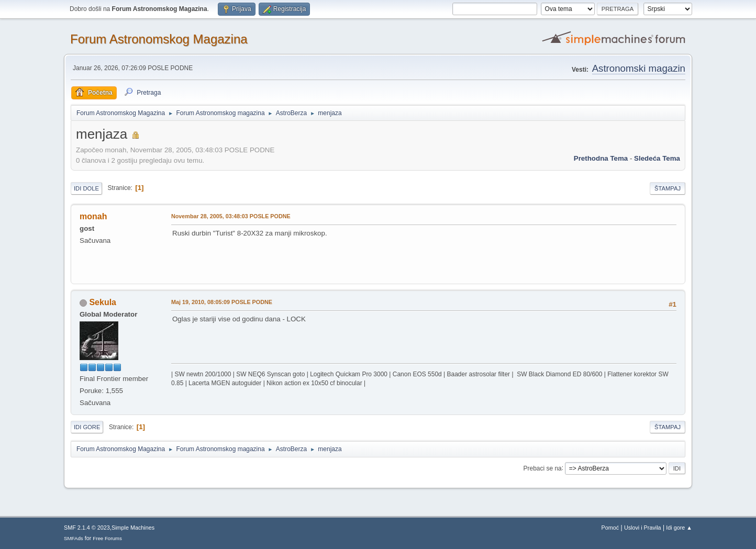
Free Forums (107, 538)
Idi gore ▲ (679, 528)
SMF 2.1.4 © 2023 (87, 528)
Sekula (103, 302)
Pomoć (610, 528)
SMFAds (74, 538)
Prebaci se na (543, 468)
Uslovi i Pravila (643, 528)
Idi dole (86, 188)
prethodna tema (601, 158)
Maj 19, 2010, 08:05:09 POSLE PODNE (222, 302)
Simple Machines (133, 528)
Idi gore (87, 427)
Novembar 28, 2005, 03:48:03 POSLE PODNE (231, 216)
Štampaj (668, 188)
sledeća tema (657, 158)
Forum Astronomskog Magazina (159, 39)
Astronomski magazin (639, 68)
